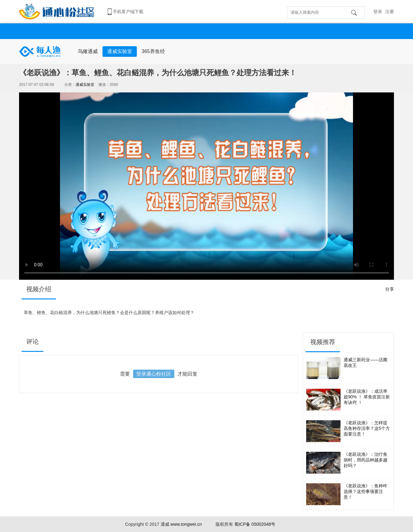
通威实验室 (120, 51)
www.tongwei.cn (186, 524)
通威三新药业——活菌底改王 (347, 368)
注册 (390, 12)
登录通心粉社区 (154, 374)
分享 (390, 289)
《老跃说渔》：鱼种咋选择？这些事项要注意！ (347, 494)
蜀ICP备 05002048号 (255, 524)
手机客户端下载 (128, 12)
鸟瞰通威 (88, 51)
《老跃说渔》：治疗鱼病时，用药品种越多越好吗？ (347, 463)
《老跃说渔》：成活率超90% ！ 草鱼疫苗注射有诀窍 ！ (348, 400)
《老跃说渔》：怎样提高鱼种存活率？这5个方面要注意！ (348, 431)
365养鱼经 (153, 51)
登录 (378, 12)
